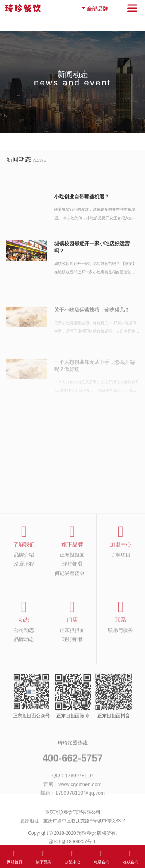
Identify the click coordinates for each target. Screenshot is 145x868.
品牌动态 (24, 648)
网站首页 (15, 856)
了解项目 (121, 563)
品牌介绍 (24, 563)
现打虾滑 (72, 572)
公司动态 (24, 638)
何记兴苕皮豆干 (72, 582)
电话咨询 (102, 856)
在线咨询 (131, 856)
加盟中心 (73, 856)
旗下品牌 (44, 856)
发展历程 (24, 572)
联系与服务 (120, 638)
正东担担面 (72, 563)
